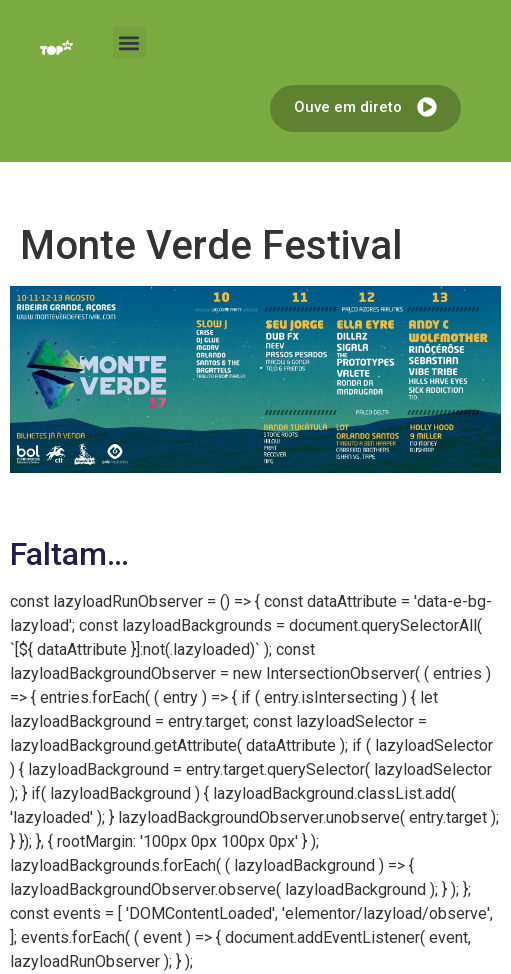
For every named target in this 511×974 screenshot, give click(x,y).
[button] (129, 42)
